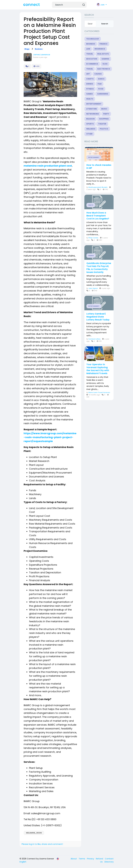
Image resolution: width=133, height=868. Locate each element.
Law (88, 49)
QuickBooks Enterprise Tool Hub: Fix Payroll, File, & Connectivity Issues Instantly (99, 268)
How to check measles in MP (99, 167)
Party (106, 114)
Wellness (91, 129)
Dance (101, 79)
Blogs (27, 49)
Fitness (90, 89)
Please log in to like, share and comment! (42, 844)
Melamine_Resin (34, 833)
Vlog (105, 64)
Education (92, 59)
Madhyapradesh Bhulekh (98, 187)
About (74, 859)
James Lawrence (42, 55)
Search (105, 24)
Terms (82, 859)
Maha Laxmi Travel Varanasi (99, 392)
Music (104, 109)
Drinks (90, 84)
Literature (92, 109)
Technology (93, 39)
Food (101, 89)
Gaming (105, 59)
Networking (93, 114)
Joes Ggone (93, 288)
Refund (100, 859)
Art (88, 74)
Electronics (104, 69)
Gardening (103, 94)
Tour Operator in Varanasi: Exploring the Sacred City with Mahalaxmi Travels (98, 369)
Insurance (100, 49)
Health (90, 99)
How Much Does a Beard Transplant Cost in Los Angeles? (98, 216)
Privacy (91, 859)
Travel (90, 54)
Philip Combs (93, 238)
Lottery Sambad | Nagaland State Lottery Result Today (98, 317)
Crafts (90, 79)
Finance (103, 44)
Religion (90, 119)
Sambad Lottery (94, 339)
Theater (102, 124)
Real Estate (103, 54)
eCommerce (92, 64)
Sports (90, 124)
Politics (104, 129)
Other (89, 134)
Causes (98, 74)
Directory (109, 862)
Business (39, 49)
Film (100, 84)
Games (90, 94)
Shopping (104, 119)
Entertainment (94, 104)
